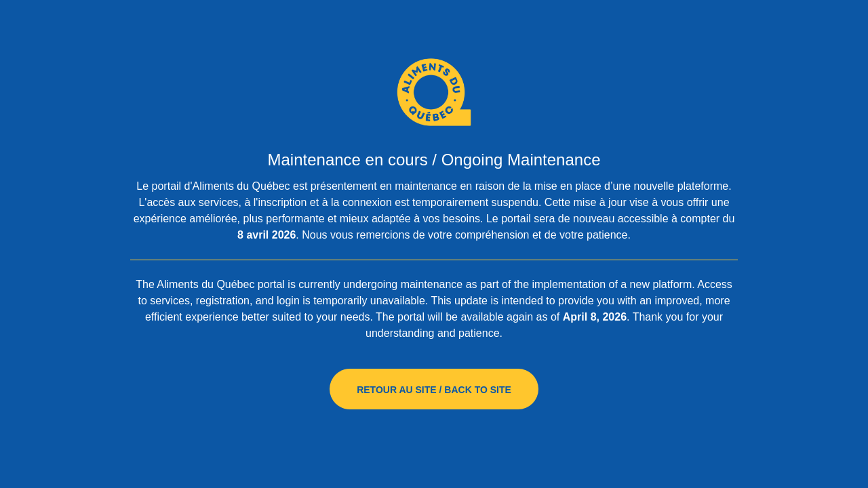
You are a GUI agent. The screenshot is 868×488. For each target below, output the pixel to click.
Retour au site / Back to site (434, 390)
